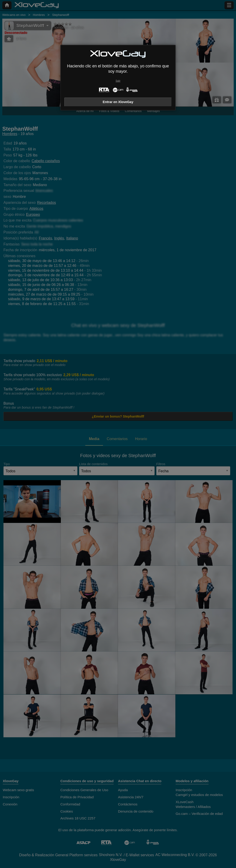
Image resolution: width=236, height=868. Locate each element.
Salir (118, 81)
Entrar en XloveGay (118, 102)
